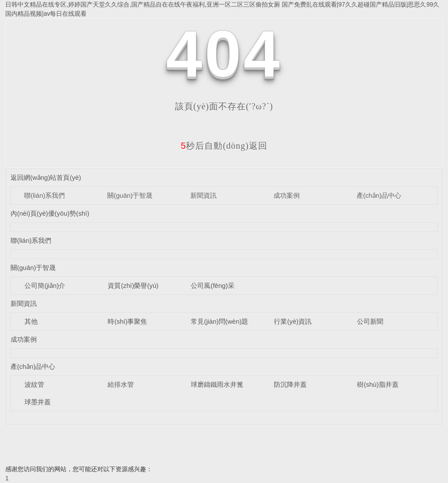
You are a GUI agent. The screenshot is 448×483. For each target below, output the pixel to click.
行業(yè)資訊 (293, 321)
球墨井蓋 (38, 402)
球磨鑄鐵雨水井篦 (217, 384)
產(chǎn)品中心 (379, 195)
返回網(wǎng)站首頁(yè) (46, 177)
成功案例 (287, 195)
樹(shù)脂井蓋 (378, 384)
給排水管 (121, 384)
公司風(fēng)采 (212, 285)
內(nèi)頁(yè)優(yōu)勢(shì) (50, 213)
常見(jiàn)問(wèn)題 (219, 321)
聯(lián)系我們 (44, 195)
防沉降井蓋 (290, 384)
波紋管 (34, 384)
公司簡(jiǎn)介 (45, 285)
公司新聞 (370, 321)
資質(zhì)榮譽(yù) (133, 285)
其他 (31, 321)
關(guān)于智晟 (130, 195)
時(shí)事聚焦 (127, 321)
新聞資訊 (203, 195)
